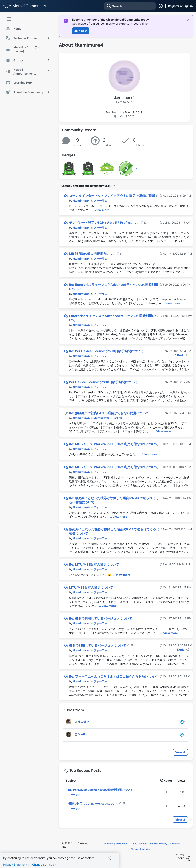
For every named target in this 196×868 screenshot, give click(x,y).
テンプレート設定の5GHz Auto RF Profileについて (106, 223)
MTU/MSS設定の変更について (91, 587)
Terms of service (141, 849)
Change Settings (43, 866)
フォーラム (100, 200)
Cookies (175, 843)
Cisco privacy (139, 843)
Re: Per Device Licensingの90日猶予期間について (106, 351)
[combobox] (130, 6)
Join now (81, 31)
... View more (100, 210)
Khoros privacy (159, 843)
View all (180, 752)
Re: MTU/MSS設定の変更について (94, 564)
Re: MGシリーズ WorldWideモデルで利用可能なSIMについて (114, 444)
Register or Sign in (180, 6)
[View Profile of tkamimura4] (81, 200)
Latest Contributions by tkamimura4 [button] (86, 186)
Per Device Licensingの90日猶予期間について (103, 382)
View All (137, 168)
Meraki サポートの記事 (108, 418)
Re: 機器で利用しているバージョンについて (101, 618)
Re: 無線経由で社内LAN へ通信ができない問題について (109, 413)
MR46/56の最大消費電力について (94, 254)
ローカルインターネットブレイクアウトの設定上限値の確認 (112, 196)
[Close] (109, 859)
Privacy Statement (15, 866)
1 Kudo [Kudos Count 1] (180, 355)
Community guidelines (115, 843)
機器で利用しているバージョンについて (98, 645)
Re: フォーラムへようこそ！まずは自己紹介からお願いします (113, 676)
